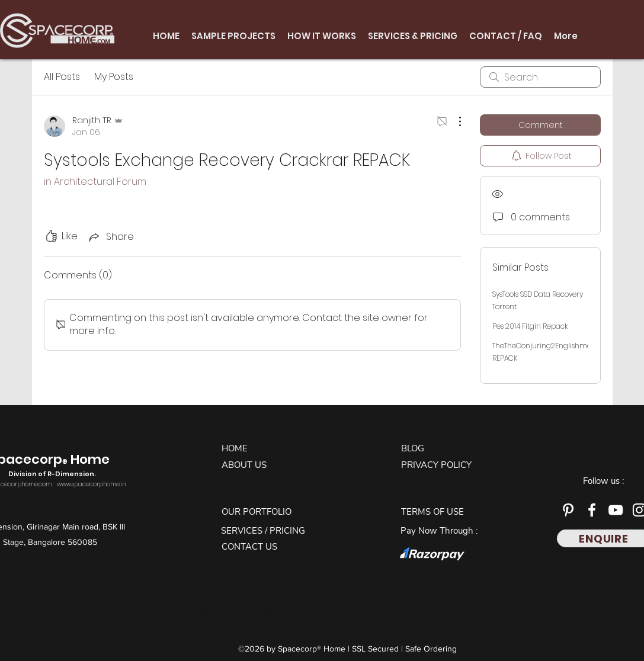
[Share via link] (110, 237)
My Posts (114, 77)
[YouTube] (616, 510)
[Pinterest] (568, 510)
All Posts (62, 77)
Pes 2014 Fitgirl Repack (530, 326)
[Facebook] (592, 510)
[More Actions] (454, 121)
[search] (540, 77)
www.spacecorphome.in (91, 484)
